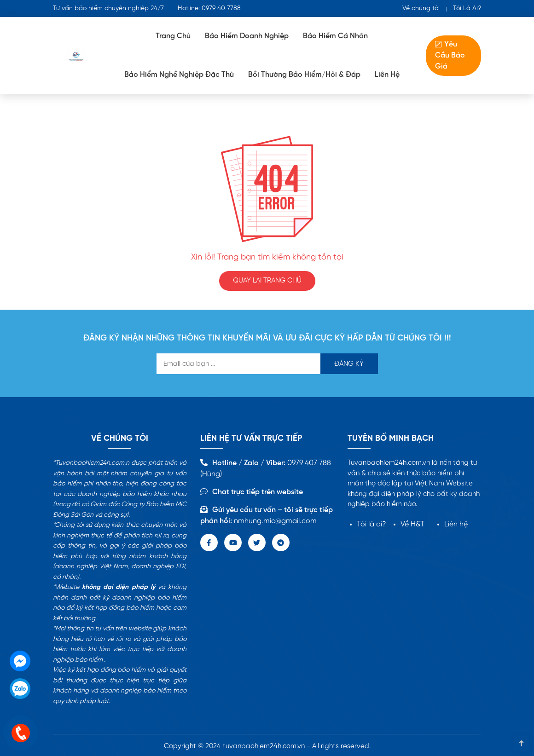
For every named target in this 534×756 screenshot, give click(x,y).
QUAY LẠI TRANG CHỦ (267, 281)
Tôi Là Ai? (467, 9)
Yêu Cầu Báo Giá (450, 55)
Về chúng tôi (421, 9)
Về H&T (412, 524)
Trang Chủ (173, 36)
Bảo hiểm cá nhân (335, 36)
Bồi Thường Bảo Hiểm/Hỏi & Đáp (304, 75)
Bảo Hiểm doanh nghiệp (247, 36)
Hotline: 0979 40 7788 (209, 9)
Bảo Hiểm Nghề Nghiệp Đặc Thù (179, 75)
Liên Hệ (387, 75)
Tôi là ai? (371, 524)
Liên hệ (456, 524)
